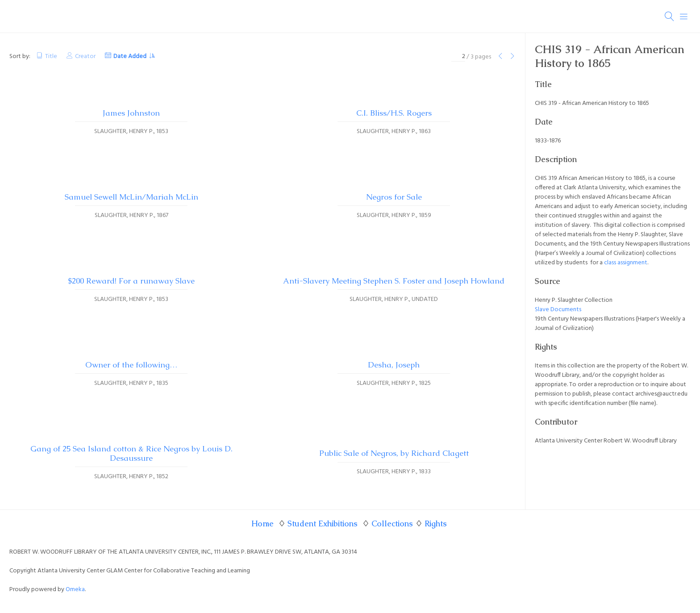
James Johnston (131, 113)
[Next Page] (512, 57)
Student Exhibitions (323, 524)
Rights (436, 524)
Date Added (130, 56)
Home (262, 524)
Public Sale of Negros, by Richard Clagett (394, 453)
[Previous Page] (500, 57)
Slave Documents (558, 310)
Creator (85, 56)
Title (51, 56)
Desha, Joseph (394, 365)
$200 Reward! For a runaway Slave (131, 281)
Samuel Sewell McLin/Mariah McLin (131, 197)
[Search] (670, 17)
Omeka (75, 590)
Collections (392, 524)
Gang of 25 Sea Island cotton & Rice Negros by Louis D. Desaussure (131, 453)
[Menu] (684, 17)
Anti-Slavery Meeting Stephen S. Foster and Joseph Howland (394, 281)
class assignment (626, 263)
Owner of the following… (131, 365)
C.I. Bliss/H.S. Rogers (394, 113)
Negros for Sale (394, 197)
